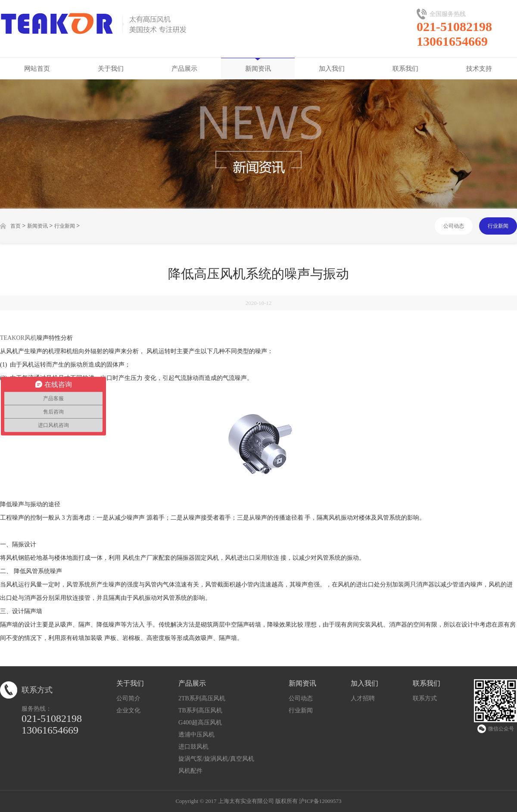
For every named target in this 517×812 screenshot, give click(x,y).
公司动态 (454, 226)
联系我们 (405, 69)
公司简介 (128, 698)
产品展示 (184, 69)
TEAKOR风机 (18, 338)
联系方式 (425, 698)
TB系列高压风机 (200, 710)
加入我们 (332, 69)
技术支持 (479, 69)
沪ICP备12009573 (320, 801)
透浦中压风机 (196, 735)
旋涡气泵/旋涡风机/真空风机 (216, 759)
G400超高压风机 (200, 723)
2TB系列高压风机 (202, 698)
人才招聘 (363, 698)
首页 (16, 226)
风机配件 (190, 771)
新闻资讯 (258, 69)
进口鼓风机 (193, 747)
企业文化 (128, 710)
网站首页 (37, 69)
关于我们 (111, 69)
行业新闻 (65, 226)
